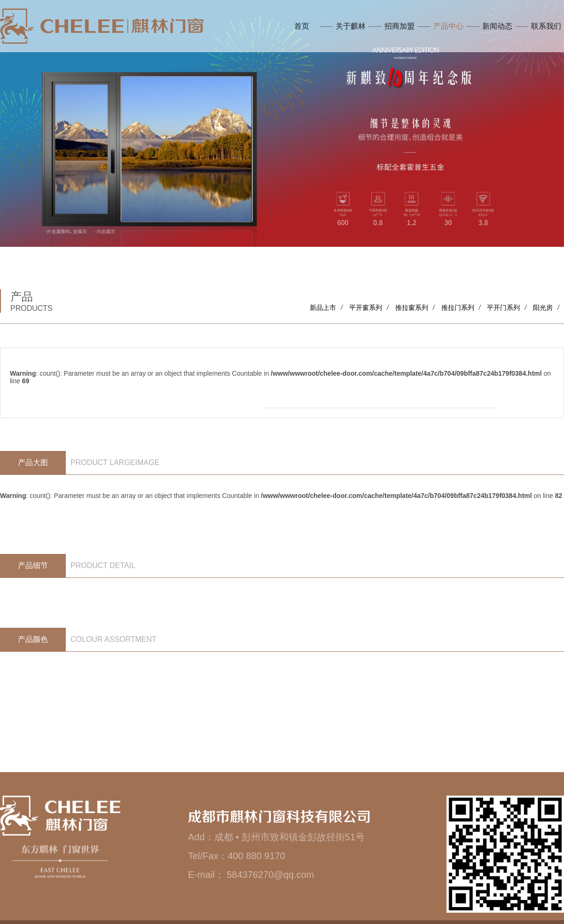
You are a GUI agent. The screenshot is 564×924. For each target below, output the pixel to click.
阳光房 (543, 308)
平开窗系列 (366, 308)
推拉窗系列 (412, 308)
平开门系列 (503, 308)
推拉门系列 (458, 308)
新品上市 (323, 308)
